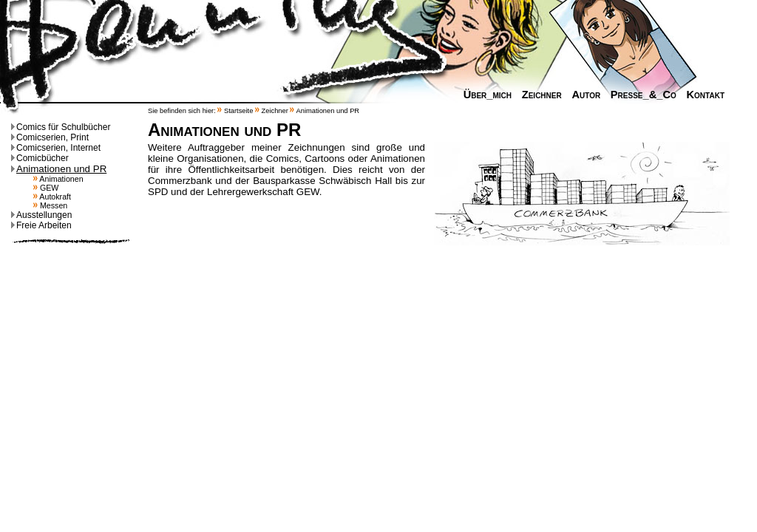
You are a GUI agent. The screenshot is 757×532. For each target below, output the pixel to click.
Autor (582, 95)
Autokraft (52, 197)
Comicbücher (40, 158)
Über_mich (484, 95)
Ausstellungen (41, 215)
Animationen (58, 179)
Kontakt (702, 95)
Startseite (238, 111)
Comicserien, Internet (56, 148)
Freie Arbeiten (41, 225)
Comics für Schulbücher (61, 127)
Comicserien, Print (50, 137)
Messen (50, 205)
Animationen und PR (59, 169)
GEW (46, 188)
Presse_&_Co (640, 95)
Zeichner (538, 95)
